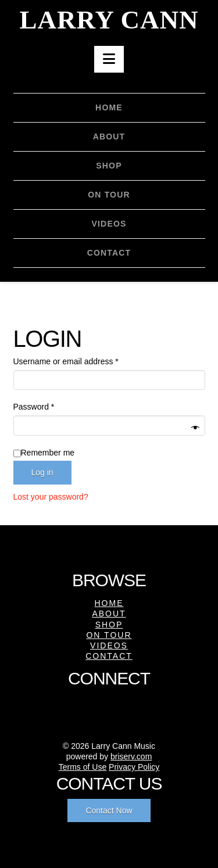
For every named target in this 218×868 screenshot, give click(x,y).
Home (109, 603)
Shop (109, 625)
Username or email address (82, 361)
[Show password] (195, 427)
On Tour (109, 635)
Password (50, 406)
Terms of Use (83, 767)
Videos (109, 645)
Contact (109, 656)
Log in (42, 472)
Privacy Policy (134, 767)
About (109, 614)
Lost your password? (51, 497)
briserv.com (131, 756)
